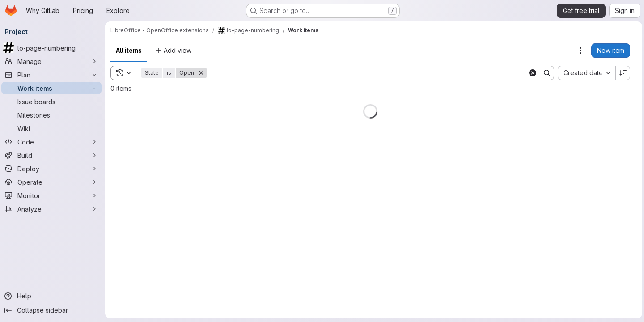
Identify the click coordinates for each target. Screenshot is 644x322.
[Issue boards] (54, 102)
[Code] (54, 142)
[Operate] (54, 182)
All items (131, 50)
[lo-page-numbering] (54, 48)
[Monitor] (54, 195)
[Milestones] (54, 115)
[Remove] (203, 73)
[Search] (367, 73)
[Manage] (54, 61)
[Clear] (531, 73)
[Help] (54, 296)
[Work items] (54, 88)
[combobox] (585, 73)
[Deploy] (54, 169)
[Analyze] (54, 209)
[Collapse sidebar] (54, 310)
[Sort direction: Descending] (621, 73)
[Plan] (54, 75)
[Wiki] (54, 128)
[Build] (54, 155)
